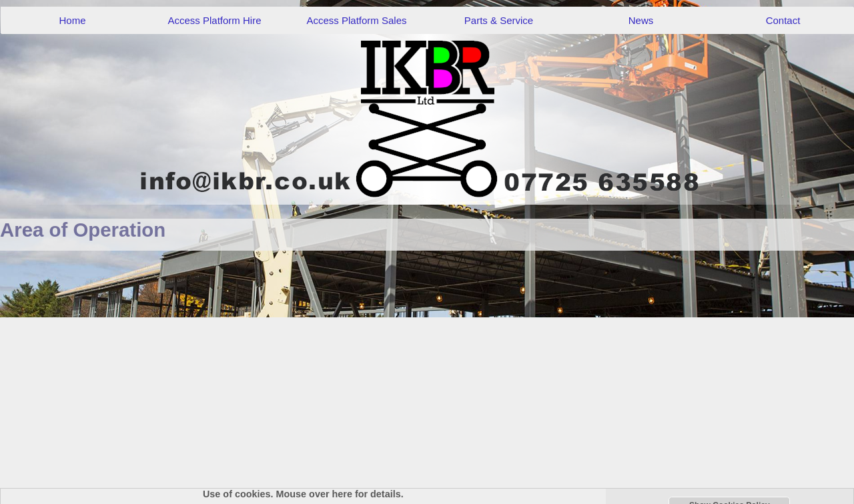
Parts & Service (499, 20)
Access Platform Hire (214, 20)
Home (72, 20)
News (641, 20)
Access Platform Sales (356, 20)
